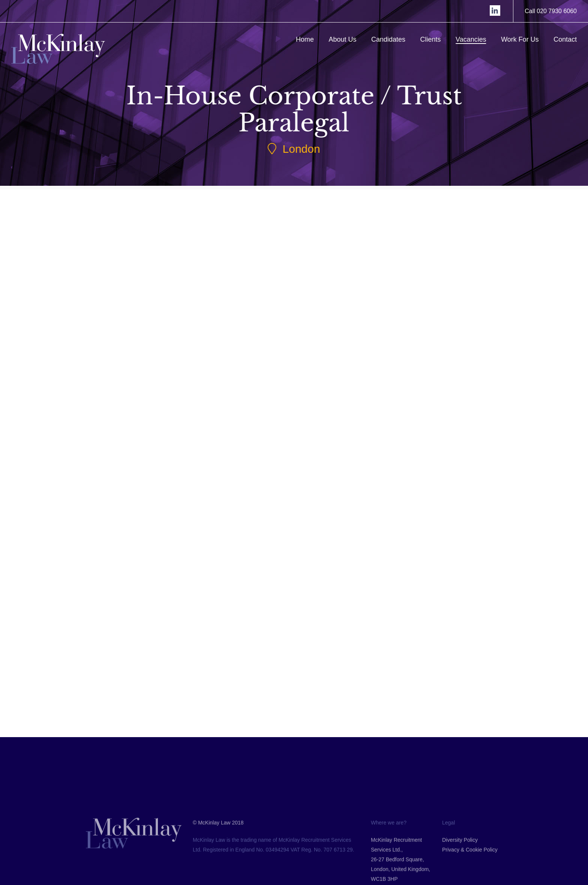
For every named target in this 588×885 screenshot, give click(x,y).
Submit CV (148, 401)
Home (309, 39)
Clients (434, 39)
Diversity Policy (460, 871)
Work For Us (524, 39)
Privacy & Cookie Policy (470, 881)
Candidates (392, 39)
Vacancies (475, 39)
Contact (569, 39)
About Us (346, 39)
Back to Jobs (285, 701)
